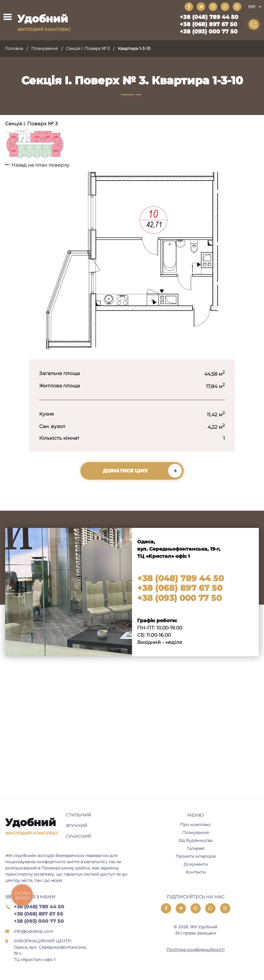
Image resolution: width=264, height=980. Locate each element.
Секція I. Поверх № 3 (88, 48)
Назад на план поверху (40, 165)
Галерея (195, 848)
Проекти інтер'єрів (196, 856)
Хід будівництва (195, 840)
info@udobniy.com (34, 931)
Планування (45, 48)
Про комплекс (196, 825)
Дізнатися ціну (125, 471)
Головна (14, 48)
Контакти (196, 872)
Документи (196, 864)
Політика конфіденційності (195, 950)
